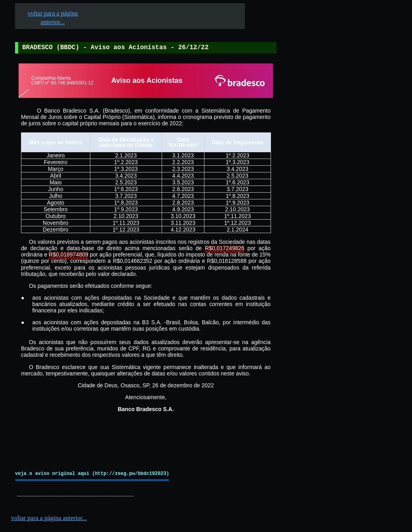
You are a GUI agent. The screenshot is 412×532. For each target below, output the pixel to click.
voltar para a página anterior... (49, 518)
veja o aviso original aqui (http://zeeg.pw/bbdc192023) (92, 474)
